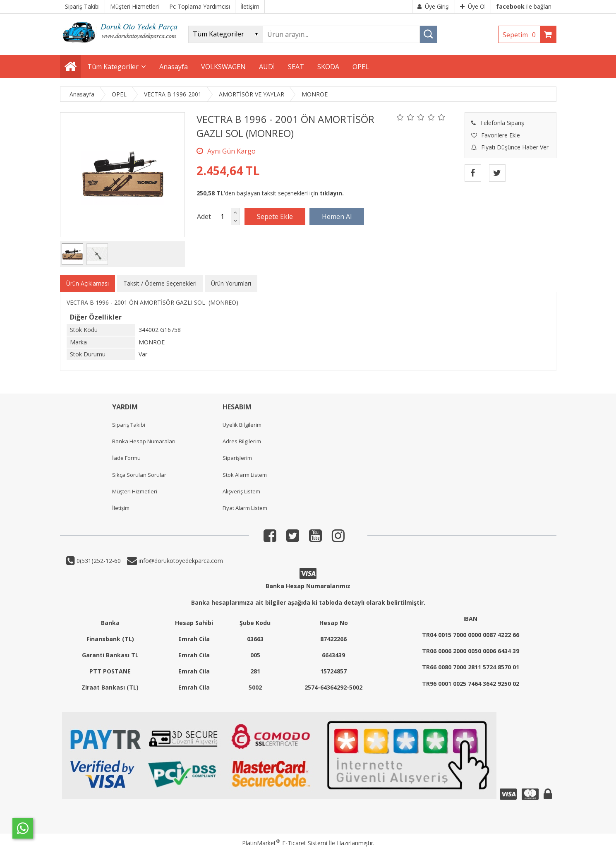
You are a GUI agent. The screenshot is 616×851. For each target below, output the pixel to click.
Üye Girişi (434, 6)
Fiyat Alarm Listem (245, 508)
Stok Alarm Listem (245, 475)
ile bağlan (524, 6)
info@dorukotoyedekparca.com (180, 561)
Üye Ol (473, 6)
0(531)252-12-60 (98, 561)
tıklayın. (332, 193)
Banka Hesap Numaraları (144, 441)
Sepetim (521, 35)
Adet (204, 216)
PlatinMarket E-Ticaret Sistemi (285, 843)
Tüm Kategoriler (113, 67)
